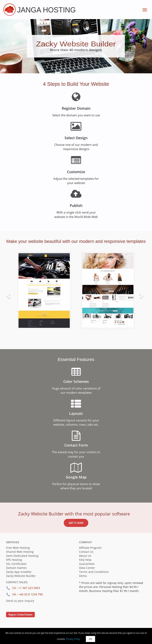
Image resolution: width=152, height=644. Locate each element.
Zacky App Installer (19, 572)
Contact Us (86, 552)
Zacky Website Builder (21, 576)
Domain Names (16, 568)
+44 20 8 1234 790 (31, 594)
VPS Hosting (14, 560)
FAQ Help (85, 560)
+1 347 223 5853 (29, 588)
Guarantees (87, 564)
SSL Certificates (16, 564)
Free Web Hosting (18, 548)
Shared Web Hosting (20, 552)
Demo (83, 576)
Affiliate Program (90, 548)
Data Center (87, 568)
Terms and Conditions (94, 572)
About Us (85, 556)
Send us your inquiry (20, 601)
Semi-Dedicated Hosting (22, 556)
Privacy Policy (73, 639)
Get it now (76, 523)
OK (90, 639)
